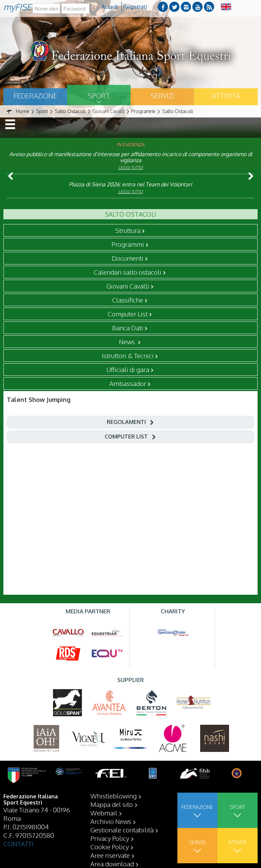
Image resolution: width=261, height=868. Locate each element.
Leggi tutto (131, 168)
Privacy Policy (110, 838)
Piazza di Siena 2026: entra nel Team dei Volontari (130, 184)
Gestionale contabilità (122, 830)
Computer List (128, 314)
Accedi (110, 7)
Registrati (135, 7)
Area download (112, 864)
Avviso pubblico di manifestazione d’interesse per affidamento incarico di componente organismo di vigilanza (131, 157)
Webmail (104, 813)
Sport (99, 96)
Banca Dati (128, 328)
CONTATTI (18, 844)
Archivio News (111, 821)
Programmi (128, 244)
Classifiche (128, 300)
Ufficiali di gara (128, 369)
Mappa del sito (112, 804)
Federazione (35, 96)
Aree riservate (110, 855)
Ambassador (128, 383)
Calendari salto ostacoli (128, 272)
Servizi (162, 96)
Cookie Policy (110, 847)
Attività (226, 96)
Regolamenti (126, 422)
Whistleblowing (114, 796)
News (128, 341)
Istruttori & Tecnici (128, 355)
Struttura (128, 230)
